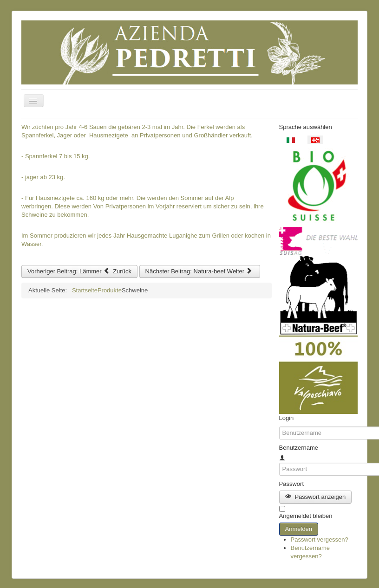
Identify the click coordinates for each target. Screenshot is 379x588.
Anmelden (299, 529)
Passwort (291, 484)
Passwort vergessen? (320, 540)
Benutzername (299, 448)
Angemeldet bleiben (306, 516)
